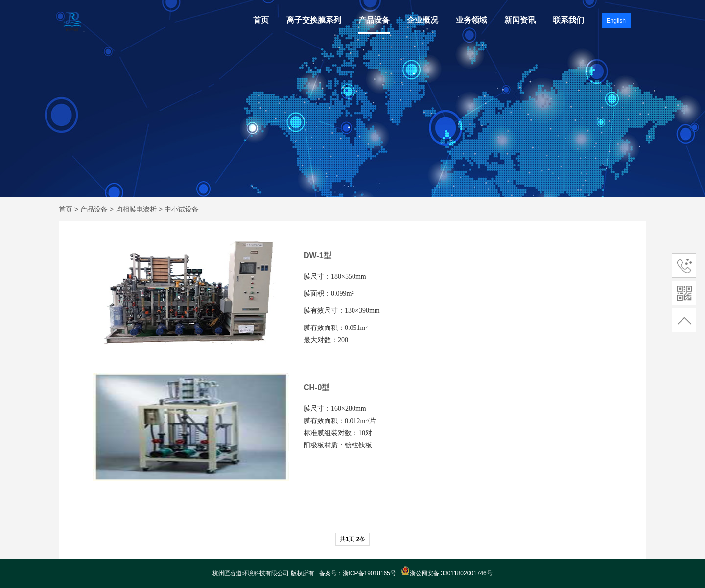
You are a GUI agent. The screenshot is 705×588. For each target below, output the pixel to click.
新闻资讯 (520, 20)
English (616, 21)
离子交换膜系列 (314, 20)
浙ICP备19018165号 (369, 573)
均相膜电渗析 (136, 209)
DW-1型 (317, 255)
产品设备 (374, 20)
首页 (261, 20)
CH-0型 (317, 388)
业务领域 (471, 20)
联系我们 (568, 20)
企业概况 (423, 20)
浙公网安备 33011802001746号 (447, 573)
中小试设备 (182, 209)
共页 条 (353, 539)
